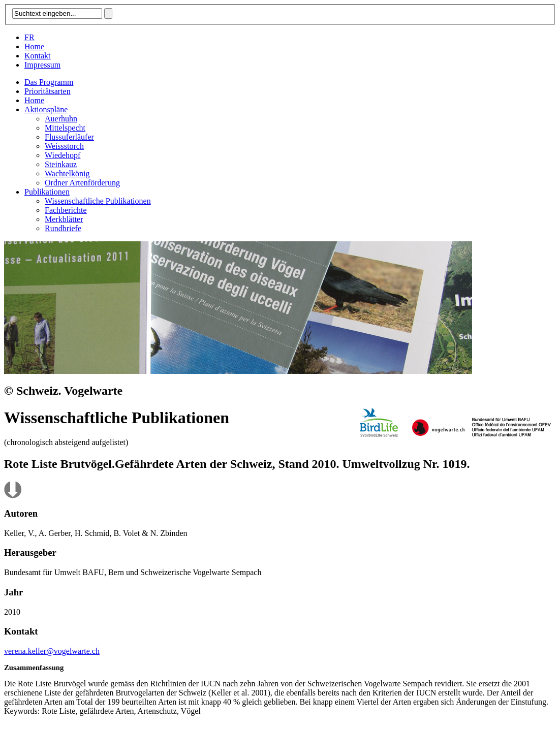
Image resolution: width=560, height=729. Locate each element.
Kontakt (38, 56)
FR (29, 37)
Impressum (42, 65)
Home (34, 46)
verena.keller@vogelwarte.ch (52, 651)
